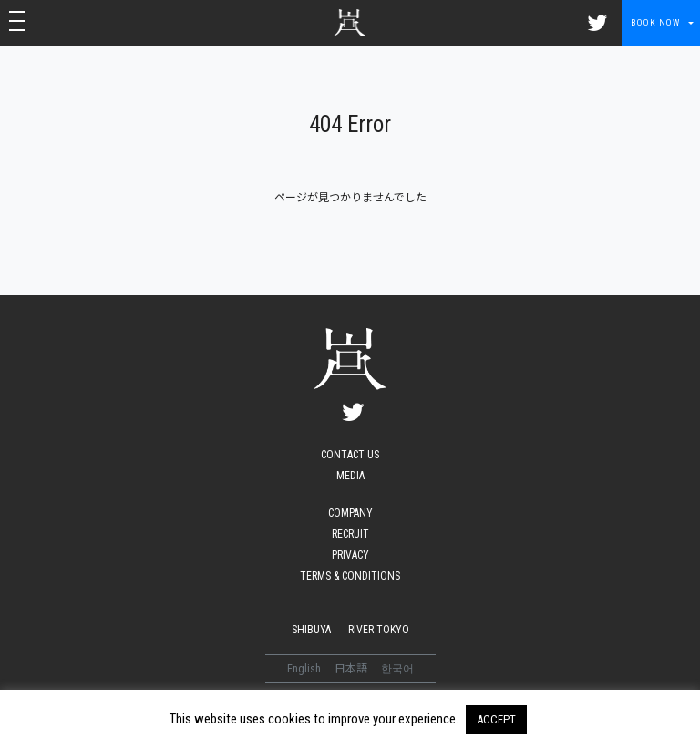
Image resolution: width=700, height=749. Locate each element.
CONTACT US (350, 455)
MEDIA (350, 476)
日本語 (352, 669)
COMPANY (350, 513)
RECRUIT (350, 534)
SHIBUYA (311, 630)
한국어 (397, 669)
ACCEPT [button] (496, 719)
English (305, 669)
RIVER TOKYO (379, 630)
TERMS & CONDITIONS (350, 576)
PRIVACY (350, 555)
